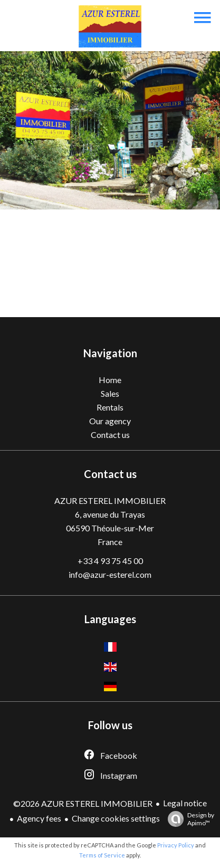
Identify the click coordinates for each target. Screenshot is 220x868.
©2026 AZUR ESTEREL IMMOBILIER (83, 803)
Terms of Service (102, 855)
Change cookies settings (116, 818)
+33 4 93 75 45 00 (110, 561)
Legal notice (185, 803)
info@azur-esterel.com (110, 574)
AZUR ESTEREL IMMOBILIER (110, 500)
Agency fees (39, 818)
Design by (188, 819)
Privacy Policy (176, 845)
